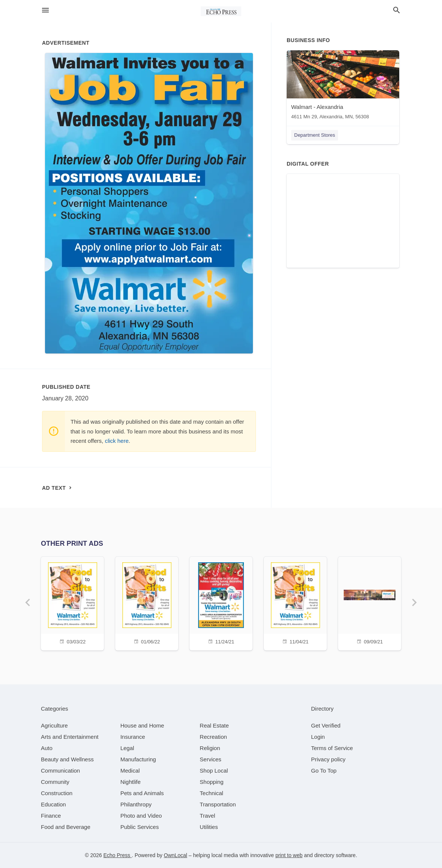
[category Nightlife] (131, 782)
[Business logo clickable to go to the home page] (221, 11)
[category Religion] (210, 748)
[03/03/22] (72, 603)
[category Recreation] (213, 737)
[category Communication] (60, 771)
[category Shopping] (211, 782)
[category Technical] (211, 793)
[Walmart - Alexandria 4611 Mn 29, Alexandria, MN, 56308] (343, 87)
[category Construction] (57, 793)
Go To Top (324, 771)
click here (117, 441)
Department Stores (315, 135)
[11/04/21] (295, 603)
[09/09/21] (370, 603)
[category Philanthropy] (136, 804)
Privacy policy (328, 759)
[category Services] (210, 759)
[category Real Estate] (214, 725)
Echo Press (117, 855)
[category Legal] (127, 748)
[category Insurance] (133, 737)
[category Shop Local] (214, 771)
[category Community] (55, 782)
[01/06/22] (147, 603)
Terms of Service (332, 748)
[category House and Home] (142, 725)
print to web (289, 855)
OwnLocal (176, 855)
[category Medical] (130, 771)
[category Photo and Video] (141, 816)
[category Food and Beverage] (66, 827)
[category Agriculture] (54, 725)
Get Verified (326, 725)
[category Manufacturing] (138, 759)
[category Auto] (47, 748)
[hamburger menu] (45, 10)
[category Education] (53, 804)
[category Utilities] (209, 827)
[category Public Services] (140, 827)
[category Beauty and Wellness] (67, 759)
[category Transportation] (218, 804)
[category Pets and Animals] (142, 793)
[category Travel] (207, 816)
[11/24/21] (221, 603)
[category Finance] (51, 816)
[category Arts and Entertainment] (70, 737)
